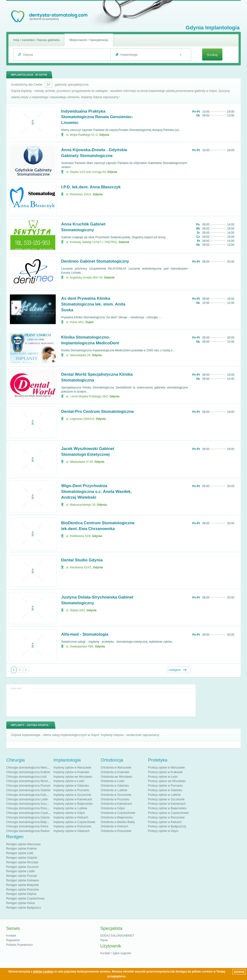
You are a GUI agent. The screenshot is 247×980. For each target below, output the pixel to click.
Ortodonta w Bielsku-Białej (118, 822)
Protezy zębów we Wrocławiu (167, 781)
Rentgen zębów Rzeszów (23, 890)
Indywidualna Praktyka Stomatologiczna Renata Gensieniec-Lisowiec (97, 117)
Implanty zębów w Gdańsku (71, 786)
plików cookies (43, 972)
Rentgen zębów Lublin (21, 871)
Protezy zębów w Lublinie (164, 795)
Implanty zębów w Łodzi (69, 781)
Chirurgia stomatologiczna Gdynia (28, 817)
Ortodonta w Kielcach (115, 826)
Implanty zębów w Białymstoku (73, 804)
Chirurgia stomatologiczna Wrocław (29, 781)
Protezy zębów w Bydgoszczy (167, 826)
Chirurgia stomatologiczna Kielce (27, 826)
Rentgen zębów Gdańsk (22, 858)
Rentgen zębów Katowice (23, 880)
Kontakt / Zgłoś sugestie (116, 953)
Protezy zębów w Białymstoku (167, 808)
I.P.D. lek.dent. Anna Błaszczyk (91, 187)
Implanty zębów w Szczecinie (72, 795)
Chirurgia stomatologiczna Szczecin (29, 804)
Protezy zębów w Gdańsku (165, 790)
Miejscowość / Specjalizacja (89, 40)
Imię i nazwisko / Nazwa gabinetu (36, 40)
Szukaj (212, 55)
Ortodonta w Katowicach (117, 804)
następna (175, 670)
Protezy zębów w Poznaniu (165, 786)
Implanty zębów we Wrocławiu (73, 777)
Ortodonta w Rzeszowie (116, 831)
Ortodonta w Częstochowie (118, 813)
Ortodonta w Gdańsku (115, 786)
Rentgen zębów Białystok (23, 885)
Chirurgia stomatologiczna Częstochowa (32, 813)
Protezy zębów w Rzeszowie (166, 817)
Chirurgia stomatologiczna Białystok (29, 822)
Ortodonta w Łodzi (113, 781)
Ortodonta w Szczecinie (116, 795)
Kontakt (11, 936)
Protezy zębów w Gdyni (163, 831)
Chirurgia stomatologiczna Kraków (28, 772)
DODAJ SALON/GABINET (117, 936)
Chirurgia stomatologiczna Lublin (27, 799)
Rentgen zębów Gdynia (21, 894)
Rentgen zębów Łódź (20, 853)
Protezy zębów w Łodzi (163, 777)
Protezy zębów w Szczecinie (166, 799)
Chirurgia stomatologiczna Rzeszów (29, 808)
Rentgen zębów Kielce (21, 903)
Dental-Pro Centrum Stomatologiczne (98, 412)
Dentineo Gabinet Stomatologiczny (95, 261)
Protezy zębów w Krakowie (165, 772)
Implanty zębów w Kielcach (71, 817)
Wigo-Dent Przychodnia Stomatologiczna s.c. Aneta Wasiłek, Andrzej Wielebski (97, 492)
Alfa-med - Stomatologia (85, 634)
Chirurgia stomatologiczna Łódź (27, 777)
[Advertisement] (101, 702)
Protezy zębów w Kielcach (165, 822)
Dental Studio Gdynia (82, 560)
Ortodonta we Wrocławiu (117, 777)
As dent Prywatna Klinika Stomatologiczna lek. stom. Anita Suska (93, 304)
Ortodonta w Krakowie (115, 772)
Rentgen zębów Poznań (22, 876)
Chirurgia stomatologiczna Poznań (28, 786)
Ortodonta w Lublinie (114, 790)
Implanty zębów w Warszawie (72, 768)
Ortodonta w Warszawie (116, 768)
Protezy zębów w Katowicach (167, 804)
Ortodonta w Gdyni (113, 808)
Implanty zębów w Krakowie (71, 772)
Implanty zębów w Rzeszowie (72, 826)
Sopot (89, 322)
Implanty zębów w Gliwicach (72, 831)
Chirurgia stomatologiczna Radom (28, 831)
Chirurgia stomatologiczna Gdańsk (28, 790)
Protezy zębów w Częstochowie (168, 813)
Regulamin (13, 940)
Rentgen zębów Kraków (22, 849)
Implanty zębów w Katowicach (73, 799)
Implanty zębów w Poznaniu (72, 790)
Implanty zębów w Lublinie (70, 808)
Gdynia (104, 135)
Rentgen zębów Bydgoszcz (24, 908)
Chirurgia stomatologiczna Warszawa (30, 768)
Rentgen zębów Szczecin (23, 867)
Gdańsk (124, 242)
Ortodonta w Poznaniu (115, 799)
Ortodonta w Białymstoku (117, 817)
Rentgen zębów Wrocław (22, 862)
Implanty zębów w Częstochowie (74, 822)
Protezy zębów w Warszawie (166, 768)
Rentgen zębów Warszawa (23, 844)
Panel (104, 940)
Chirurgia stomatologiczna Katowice (29, 795)
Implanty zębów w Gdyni (69, 813)
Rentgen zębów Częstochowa (25, 898)
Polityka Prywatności (20, 945)
